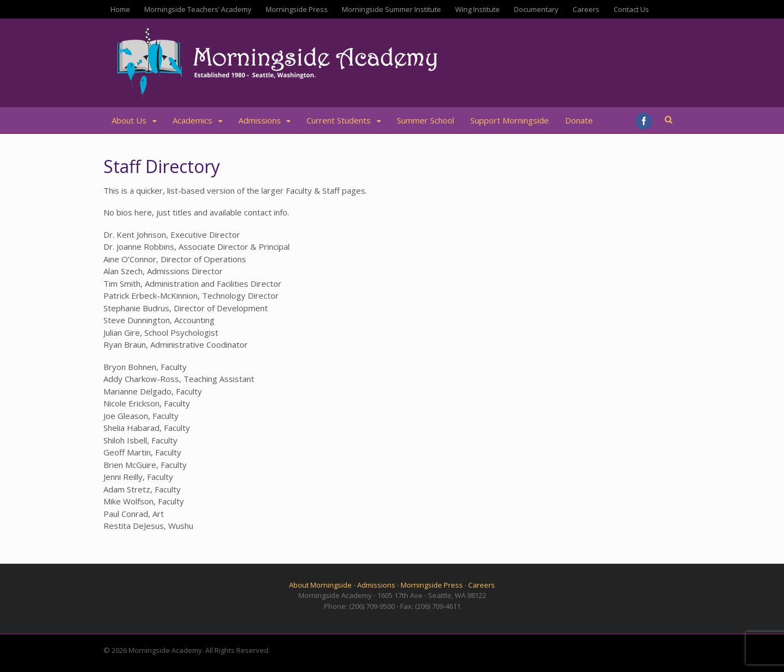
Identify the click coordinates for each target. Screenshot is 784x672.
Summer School (425, 120)
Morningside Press (297, 9)
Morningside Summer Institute (391, 9)
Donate (579, 120)
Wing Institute (477, 9)
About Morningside (320, 585)
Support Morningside (510, 120)
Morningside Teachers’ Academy (198, 9)
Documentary (536, 9)
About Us (129, 120)
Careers (586, 9)
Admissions (260, 120)
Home (120, 9)
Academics (192, 120)
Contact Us (631, 9)
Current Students (339, 120)
